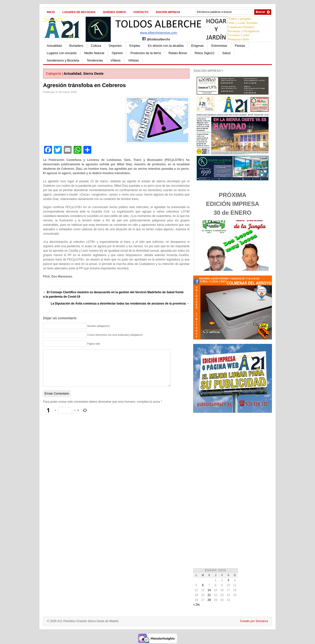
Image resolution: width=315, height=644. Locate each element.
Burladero (76, 46)
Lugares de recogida (79, 12)
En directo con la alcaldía (166, 46)
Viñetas (134, 60)
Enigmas (197, 46)
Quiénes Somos (114, 12)
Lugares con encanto (62, 53)
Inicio (51, 12)
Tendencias (95, 60)
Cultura (96, 46)
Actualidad (54, 46)
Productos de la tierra (146, 53)
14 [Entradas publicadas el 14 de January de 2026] (209, 590)
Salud (226, 53)
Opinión (117, 53)
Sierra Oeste (93, 74)
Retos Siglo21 (205, 53)
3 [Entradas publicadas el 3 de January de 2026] (228, 580)
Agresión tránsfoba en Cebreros (84, 85)
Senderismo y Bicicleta (63, 60)
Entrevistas (219, 46)
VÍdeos (115, 60)
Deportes (115, 46)
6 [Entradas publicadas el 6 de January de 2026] (203, 585)
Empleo (135, 46)
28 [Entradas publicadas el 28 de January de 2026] (209, 600)
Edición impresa (168, 12)
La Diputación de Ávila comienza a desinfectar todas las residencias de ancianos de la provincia (120, 304)
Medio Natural (94, 53)
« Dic (197, 605)
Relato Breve (178, 53)
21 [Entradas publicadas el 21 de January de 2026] (209, 595)
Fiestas (240, 46)
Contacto (141, 12)
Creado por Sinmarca (254, 621)
